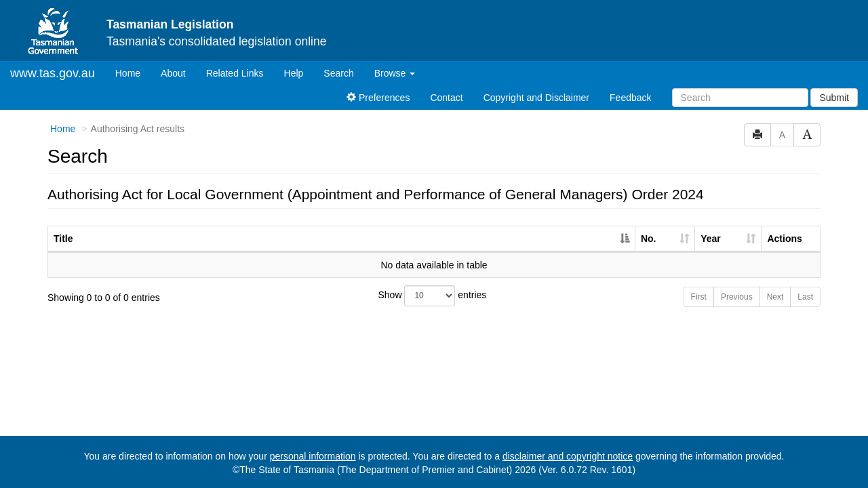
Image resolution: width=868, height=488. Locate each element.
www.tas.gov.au (53, 73)
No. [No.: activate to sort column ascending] (649, 239)
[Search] (740, 98)
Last (805, 297)
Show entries (433, 296)
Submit (834, 98)
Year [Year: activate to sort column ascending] (711, 239)
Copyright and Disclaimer (536, 98)
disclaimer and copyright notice (568, 456)
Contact (446, 98)
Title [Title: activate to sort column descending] (63, 239)
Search (338, 73)
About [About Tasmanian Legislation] (173, 73)
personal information (313, 456)
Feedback (630, 98)
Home (133, 72)
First (699, 297)
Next (775, 297)
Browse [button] (395, 73)
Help (294, 73)
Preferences (378, 98)
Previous (737, 297)
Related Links (235, 73)
